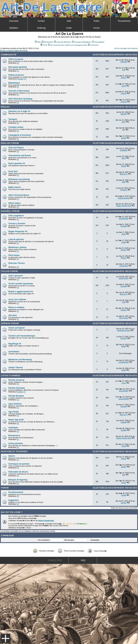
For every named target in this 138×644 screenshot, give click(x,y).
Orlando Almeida (124, 198)
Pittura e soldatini (16, 307)
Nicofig (20, 392)
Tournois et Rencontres (19, 91)
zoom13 (124, 78)
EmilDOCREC (124, 278)
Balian (124, 346)
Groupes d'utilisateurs (82, 42)
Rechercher (47, 42)
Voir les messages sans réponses (126, 48)
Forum (97, 28)
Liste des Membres (63, 42)
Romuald (124, 226)
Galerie (12, 456)
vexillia (124, 495)
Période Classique (17, 388)
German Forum (10, 323)
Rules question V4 (17, 163)
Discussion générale (18, 67)
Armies (41, 21)
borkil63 (124, 430)
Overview (14, 21)
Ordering (41, 28)
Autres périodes (16, 443)
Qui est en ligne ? (12, 512)
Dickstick (124, 406)
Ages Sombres (15, 404)
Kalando (124, 422)
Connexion (93, 45)
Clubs (69, 28)
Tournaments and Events (20, 156)
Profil (44, 45)
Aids (69, 21)
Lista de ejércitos (16, 239)
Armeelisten (14, 352)
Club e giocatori (16, 276)
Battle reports (15, 187)
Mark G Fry (124, 174)
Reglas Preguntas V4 (18, 231)
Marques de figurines (18, 480)
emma (124, 446)
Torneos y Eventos (17, 224)
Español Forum (10, 211)
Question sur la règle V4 (19, 111)
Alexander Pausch (124, 330)
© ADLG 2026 (55, 560)
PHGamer (124, 190)
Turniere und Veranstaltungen (22, 336)
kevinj (124, 158)
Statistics (14, 28)
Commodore (124, 266)
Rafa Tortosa (124, 318)
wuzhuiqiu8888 (124, 399)
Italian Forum (9, 271)
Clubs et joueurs (16, 59)
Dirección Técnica (17, 263)
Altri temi (13, 315)
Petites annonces (16, 75)
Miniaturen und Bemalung (20, 360)
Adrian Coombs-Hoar (124, 206)
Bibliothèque (14, 83)
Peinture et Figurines (14, 452)
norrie (124, 122)
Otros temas (14, 255)
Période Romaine (16, 396)
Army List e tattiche (17, 299)
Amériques (13, 428)
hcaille (124, 242)
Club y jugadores (16, 216)
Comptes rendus (16, 127)
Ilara (124, 475)
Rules (97, 21)
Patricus (124, 258)
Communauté (9, 55)
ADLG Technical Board (19, 195)
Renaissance (14, 436)
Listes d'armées (11, 376)
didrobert (124, 62)
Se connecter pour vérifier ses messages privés (67, 45)
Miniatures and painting (19, 179)
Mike (124, 182)
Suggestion (14, 500)
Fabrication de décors (18, 472)
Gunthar (21, 79)
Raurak (124, 138)
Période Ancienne (16, 380)
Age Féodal (14, 412)
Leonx (124, 86)
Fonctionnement (16, 492)
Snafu (124, 234)
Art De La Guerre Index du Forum (14, 51)
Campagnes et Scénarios (20, 135)
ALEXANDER (124, 219)
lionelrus (124, 102)
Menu (6, 638)
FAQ (38, 42)
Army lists (13, 171)
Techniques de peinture (19, 464)
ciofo (124, 302)
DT (18, 63)
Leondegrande (124, 362)
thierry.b (124, 503)
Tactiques (13, 119)
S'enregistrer (98, 42)
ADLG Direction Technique (20, 99)
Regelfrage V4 (15, 344)
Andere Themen (16, 368)
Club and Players (16, 148)
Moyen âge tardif (16, 420)
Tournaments (124, 21)
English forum (10, 143)
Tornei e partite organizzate (21, 284)
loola (124, 70)
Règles (5, 107)
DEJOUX (124, 338)
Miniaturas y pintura (17, 247)
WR (124, 130)
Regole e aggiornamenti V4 (21, 292)
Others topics (14, 203)
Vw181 (124, 483)
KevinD (124, 166)
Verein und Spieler (17, 328)
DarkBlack (124, 150)
